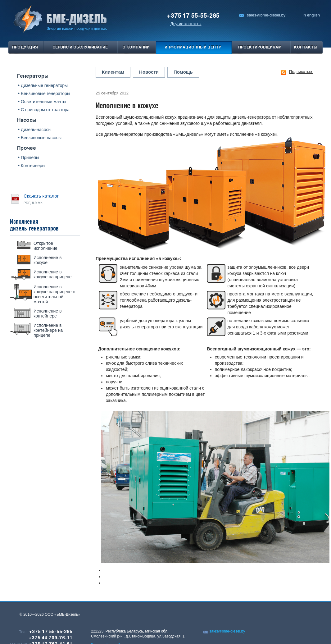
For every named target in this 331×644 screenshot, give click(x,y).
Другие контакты (186, 24)
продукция (25, 48)
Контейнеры (33, 166)
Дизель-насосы (36, 130)
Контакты (306, 48)
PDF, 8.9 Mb (41, 199)
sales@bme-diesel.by (262, 15)
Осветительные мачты (43, 102)
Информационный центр (193, 48)
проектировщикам (260, 48)
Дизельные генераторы (44, 85)
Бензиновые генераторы (45, 94)
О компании (136, 48)
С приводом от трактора (45, 110)
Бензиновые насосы (41, 138)
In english (311, 15)
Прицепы (30, 158)
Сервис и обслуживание (80, 48)
